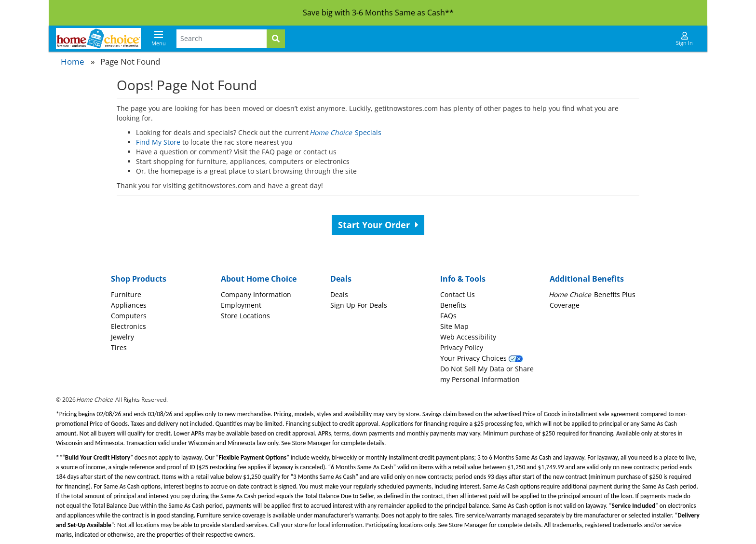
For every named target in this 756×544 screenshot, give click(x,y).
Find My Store (158, 142)
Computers (129, 316)
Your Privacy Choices (481, 358)
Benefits (453, 305)
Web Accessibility (468, 337)
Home (73, 61)
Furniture (126, 294)
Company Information (256, 294)
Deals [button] (341, 279)
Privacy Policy (462, 347)
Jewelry (122, 337)
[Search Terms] (222, 39)
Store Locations (245, 316)
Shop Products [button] (139, 279)
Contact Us (458, 294)
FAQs (448, 316)
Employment (241, 305)
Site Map (454, 326)
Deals (339, 294)
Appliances (129, 305)
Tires (119, 347)
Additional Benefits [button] (587, 279)
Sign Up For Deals (359, 305)
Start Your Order (378, 225)
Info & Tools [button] (463, 279)
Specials (346, 132)
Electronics (128, 326)
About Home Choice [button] (259, 279)
